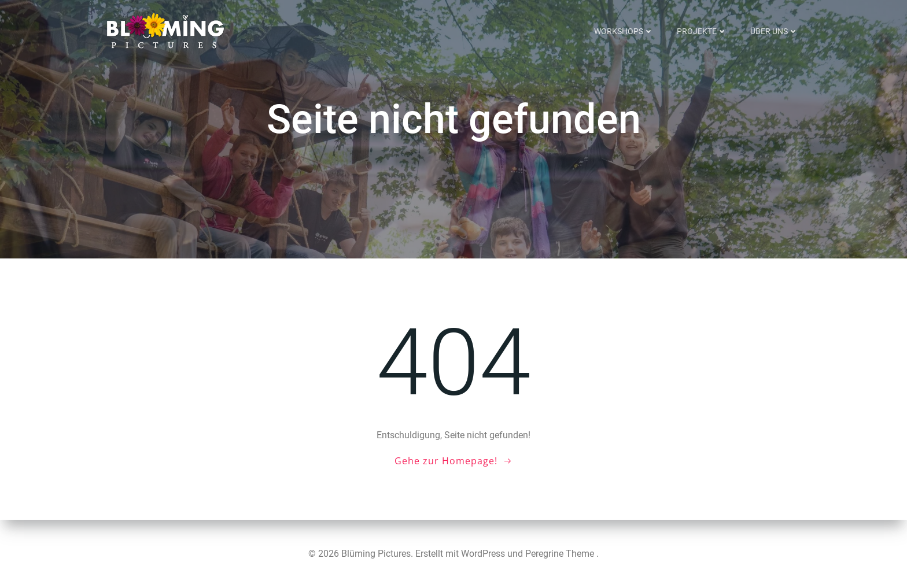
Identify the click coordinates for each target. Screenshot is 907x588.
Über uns (774, 31)
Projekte (702, 31)
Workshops (624, 31)
